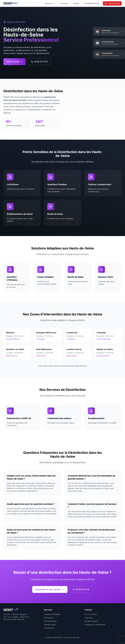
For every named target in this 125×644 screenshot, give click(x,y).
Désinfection (49, 628)
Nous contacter (91, 614)
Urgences (88, 618)
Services (50, 3)
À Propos (64, 3)
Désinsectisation (50, 621)
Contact (76, 3)
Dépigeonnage (50, 625)
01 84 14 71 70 (92, 3)
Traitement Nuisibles (52, 614)
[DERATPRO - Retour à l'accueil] (10, 3)
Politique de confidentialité (95, 625)
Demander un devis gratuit (50, 589)
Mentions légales (91, 621)
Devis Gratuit (15, 62)
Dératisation (49, 618)
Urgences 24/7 (112, 3)
